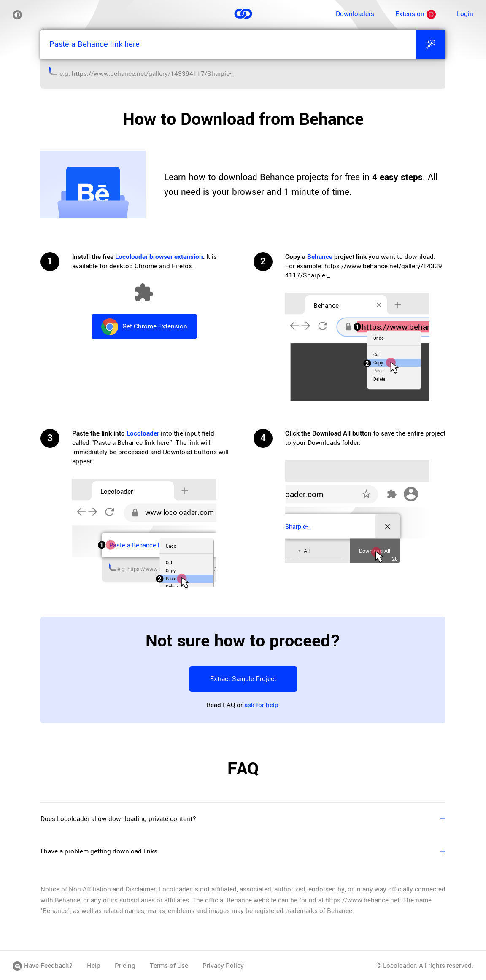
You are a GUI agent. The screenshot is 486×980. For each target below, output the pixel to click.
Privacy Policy (223, 966)
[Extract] (431, 44)
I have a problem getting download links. (243, 851)
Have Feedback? (43, 966)
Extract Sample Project (243, 679)
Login (465, 14)
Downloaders (355, 14)
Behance (320, 257)
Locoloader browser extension (159, 257)
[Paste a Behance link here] (228, 44)
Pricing (125, 966)
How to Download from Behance (243, 119)
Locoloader (143, 433)
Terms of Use (169, 966)
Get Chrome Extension (144, 327)
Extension (416, 14)
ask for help (261, 705)
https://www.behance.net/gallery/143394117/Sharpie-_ (153, 74)
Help (94, 966)
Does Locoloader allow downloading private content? (243, 819)
